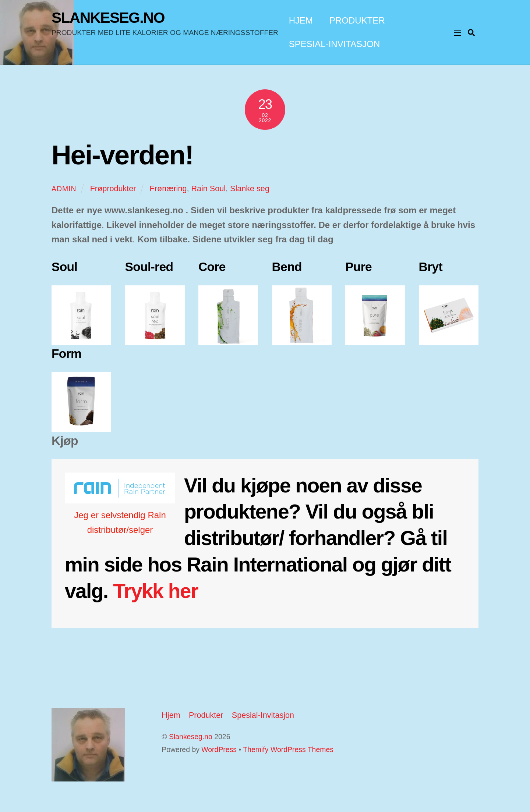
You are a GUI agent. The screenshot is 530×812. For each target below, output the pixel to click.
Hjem (301, 20)
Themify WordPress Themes (288, 749)
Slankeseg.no (191, 737)
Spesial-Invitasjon (335, 44)
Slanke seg (250, 188)
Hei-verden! (122, 155)
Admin (64, 189)
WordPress (219, 749)
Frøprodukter (113, 188)
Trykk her (156, 591)
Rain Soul (208, 188)
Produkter (357, 20)
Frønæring (168, 188)
